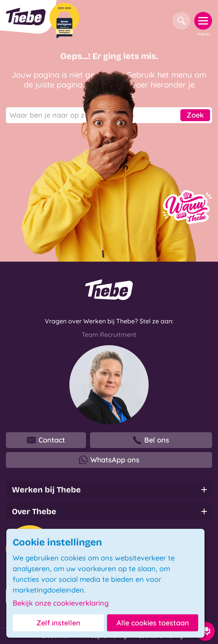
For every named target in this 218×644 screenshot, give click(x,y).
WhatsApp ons (109, 460)
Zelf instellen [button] (58, 623)
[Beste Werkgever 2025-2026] (64, 21)
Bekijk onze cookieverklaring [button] (61, 603)
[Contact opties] (205, 631)
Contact (46, 440)
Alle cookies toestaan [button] (153, 623)
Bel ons (151, 440)
